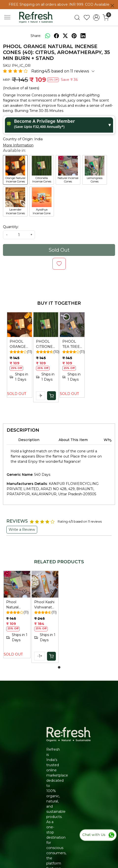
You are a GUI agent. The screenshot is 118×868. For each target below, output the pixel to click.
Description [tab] (29, 440)
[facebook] (56, 36)
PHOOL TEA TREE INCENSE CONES (71, 344)
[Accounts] (96, 18)
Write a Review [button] (22, 530)
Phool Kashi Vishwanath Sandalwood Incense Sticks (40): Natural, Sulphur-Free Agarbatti (45, 605)
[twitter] (65, 36)
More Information (18, 145)
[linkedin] (83, 36)
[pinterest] (74, 36)
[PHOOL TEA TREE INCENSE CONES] (72, 325)
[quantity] (19, 235)
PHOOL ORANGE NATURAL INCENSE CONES (18, 344)
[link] (77, 18)
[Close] (112, 6)
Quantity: (11, 227)
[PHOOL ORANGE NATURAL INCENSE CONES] (20, 325)
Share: (36, 36)
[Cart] (51, 396)
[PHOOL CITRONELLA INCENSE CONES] (46, 325)
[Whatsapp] (48, 36)
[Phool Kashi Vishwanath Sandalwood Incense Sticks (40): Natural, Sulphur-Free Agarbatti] (45, 584)
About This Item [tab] (73, 440)
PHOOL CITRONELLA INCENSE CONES (46, 344)
